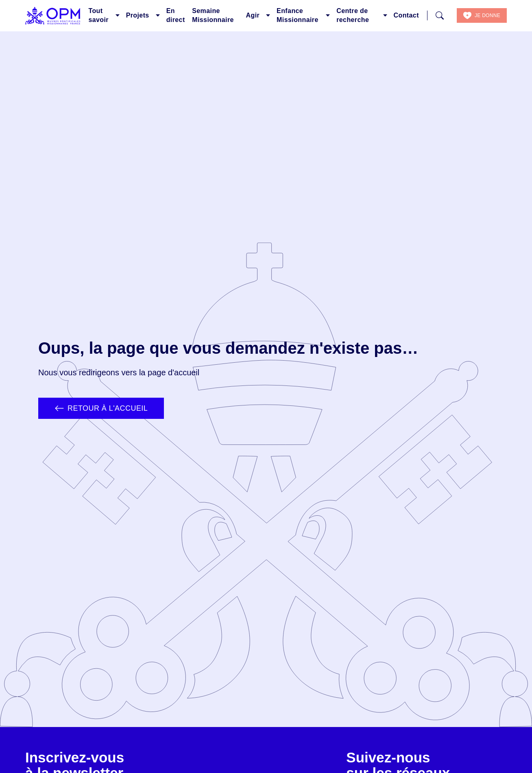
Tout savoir (98, 15)
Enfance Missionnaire (298, 15)
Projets (138, 15)
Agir (253, 15)
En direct (176, 15)
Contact (406, 15)
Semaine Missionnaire (213, 15)
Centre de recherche (353, 15)
